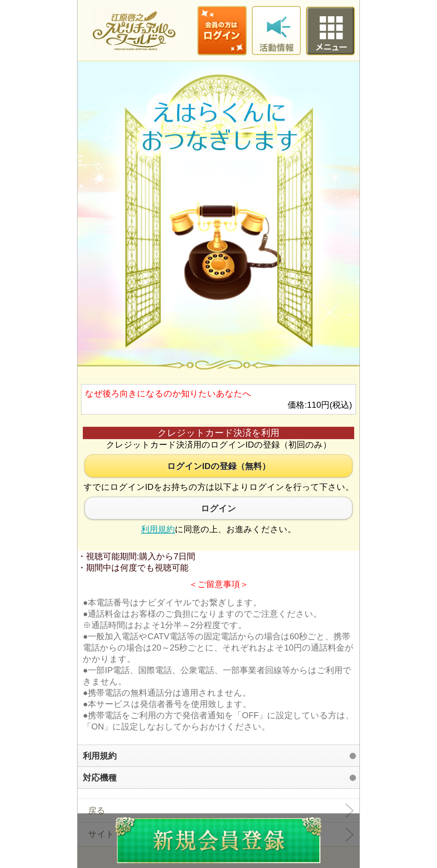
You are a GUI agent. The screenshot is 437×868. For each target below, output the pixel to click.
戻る (97, 810)
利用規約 (158, 529)
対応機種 (100, 778)
